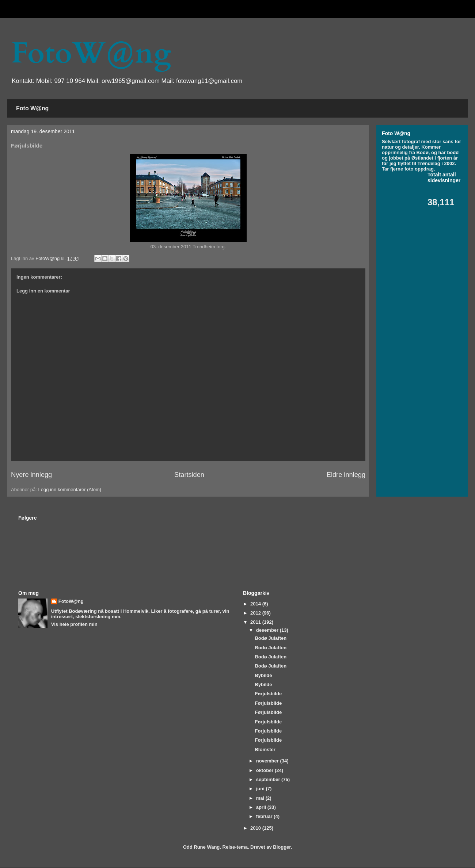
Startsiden (189, 475)
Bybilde (263, 675)
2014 (256, 604)
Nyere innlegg (31, 475)
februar (265, 816)
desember (268, 630)
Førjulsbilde (268, 694)
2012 (256, 613)
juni (261, 789)
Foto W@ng (32, 108)
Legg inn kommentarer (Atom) (70, 490)
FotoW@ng (91, 53)
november (268, 761)
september (269, 779)
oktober (265, 770)
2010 (256, 828)
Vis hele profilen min (74, 624)
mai (261, 798)
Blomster (265, 750)
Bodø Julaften (271, 638)
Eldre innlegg (346, 475)
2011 (256, 622)
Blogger (282, 847)
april (262, 807)
